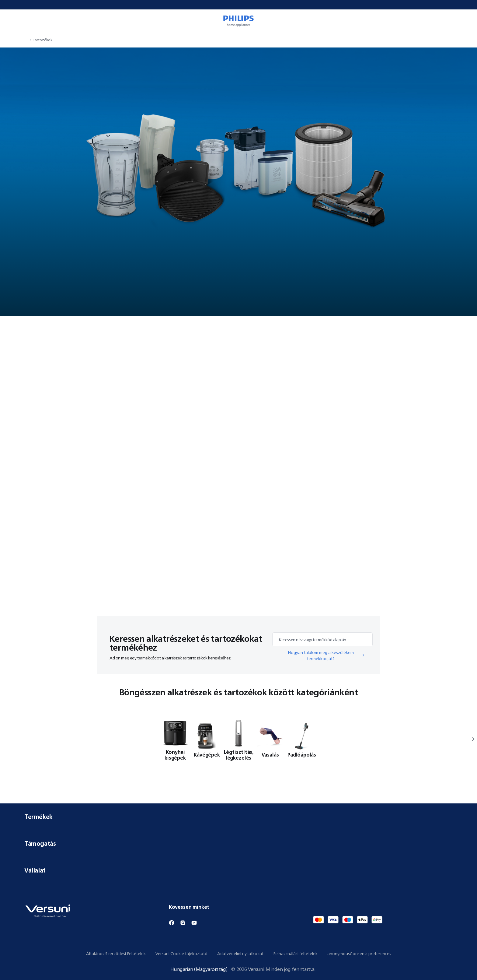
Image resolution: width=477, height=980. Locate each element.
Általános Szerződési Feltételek (116, 954)
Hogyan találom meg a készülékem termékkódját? (327, 655)
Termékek (238, 817)
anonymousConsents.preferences (359, 954)
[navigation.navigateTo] (26, 40)
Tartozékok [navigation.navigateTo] (43, 40)
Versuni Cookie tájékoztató (181, 954)
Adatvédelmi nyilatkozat (240, 954)
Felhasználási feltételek (295, 954)
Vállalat (238, 870)
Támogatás (238, 843)
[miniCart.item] (464, 21)
